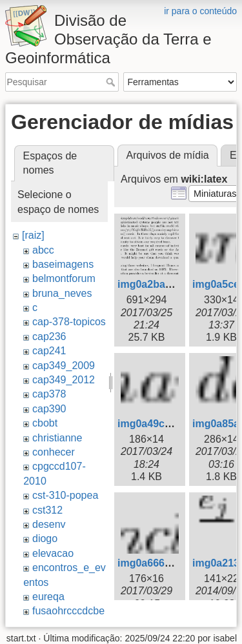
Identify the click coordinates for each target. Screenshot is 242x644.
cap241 (49, 351)
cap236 (49, 337)
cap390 (49, 409)
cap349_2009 (64, 366)
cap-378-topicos (69, 322)
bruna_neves (62, 293)
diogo (45, 538)
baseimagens (63, 264)
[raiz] (33, 235)
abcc (43, 250)
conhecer (54, 452)
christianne (57, 438)
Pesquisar (112, 82)
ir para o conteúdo (200, 11)
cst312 (47, 510)
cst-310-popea (65, 495)
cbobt (45, 423)
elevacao (53, 553)
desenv (49, 524)
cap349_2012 (64, 380)
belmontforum (64, 278)
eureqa (48, 597)
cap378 (49, 394)
